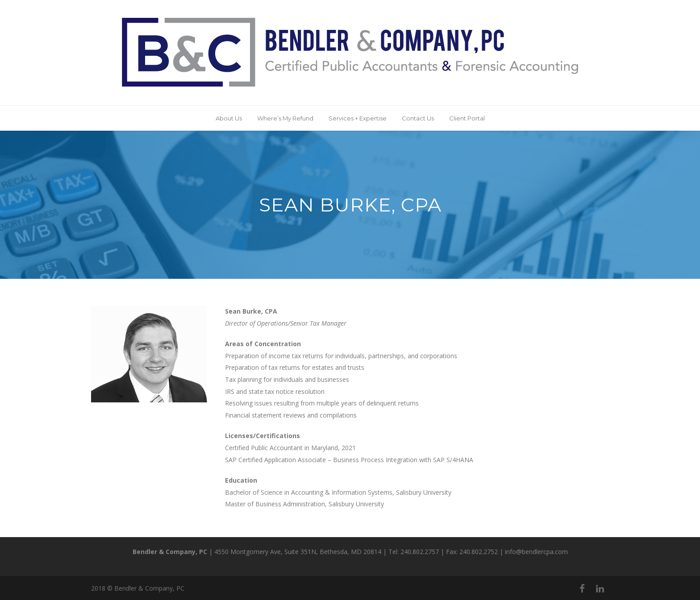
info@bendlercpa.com (536, 552)
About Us (229, 118)
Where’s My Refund (285, 118)
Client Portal (467, 118)
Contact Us (418, 118)
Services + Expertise (358, 118)
